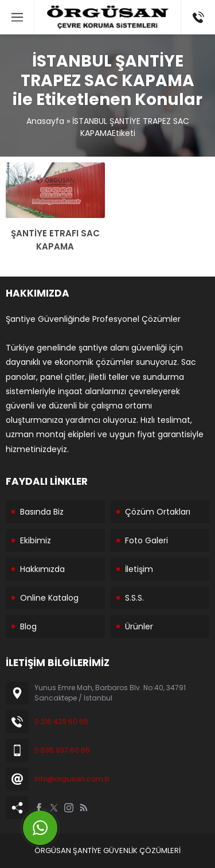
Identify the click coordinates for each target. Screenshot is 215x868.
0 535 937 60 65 (62, 750)
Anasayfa (45, 121)
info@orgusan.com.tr (72, 779)
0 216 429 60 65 (61, 721)
